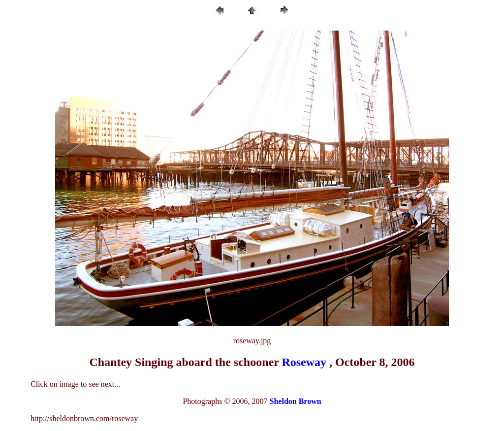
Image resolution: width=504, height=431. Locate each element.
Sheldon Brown (296, 401)
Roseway (304, 362)
